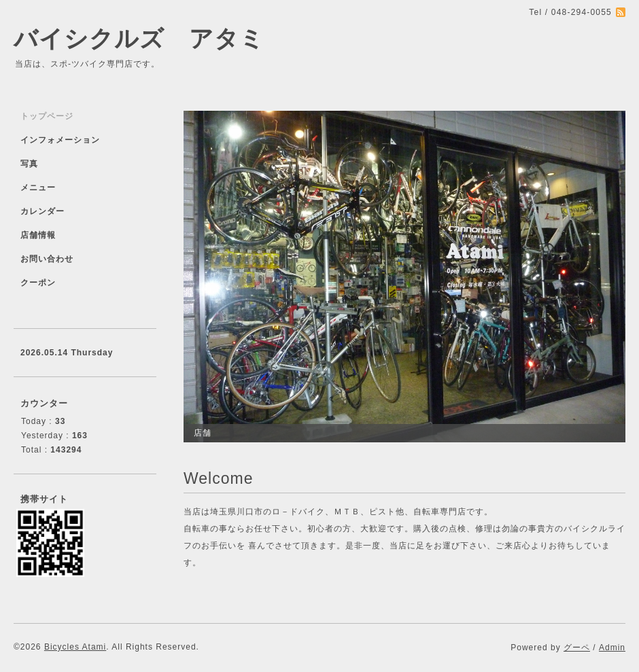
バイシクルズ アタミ (139, 38)
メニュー (38, 188)
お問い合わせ (47, 259)
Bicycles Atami (75, 647)
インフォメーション (60, 140)
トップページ (47, 116)
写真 (29, 164)
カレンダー (42, 211)
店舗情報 (38, 235)
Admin (612, 648)
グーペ (577, 648)
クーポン (38, 283)
